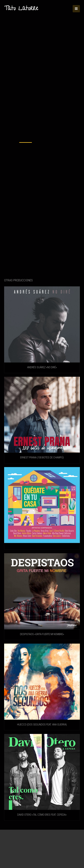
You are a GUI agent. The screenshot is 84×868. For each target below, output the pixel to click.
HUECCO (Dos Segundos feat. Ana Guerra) (42, 725)
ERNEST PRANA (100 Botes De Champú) (42, 457)
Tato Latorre (21, 9)
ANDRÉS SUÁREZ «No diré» (42, 367)
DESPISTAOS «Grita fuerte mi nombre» (42, 634)
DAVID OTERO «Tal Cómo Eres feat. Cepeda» (42, 815)
